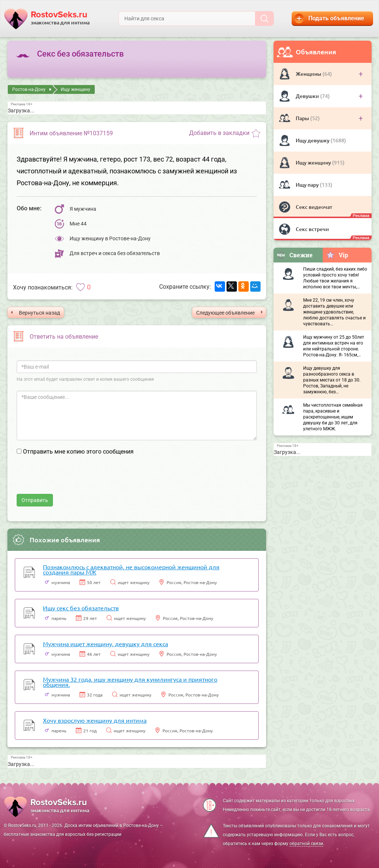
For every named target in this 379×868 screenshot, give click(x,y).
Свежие (295, 255)
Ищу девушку (313, 140)
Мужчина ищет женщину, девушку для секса (105, 644)
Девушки (308, 96)
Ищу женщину (314, 162)
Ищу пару (308, 185)
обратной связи (306, 844)
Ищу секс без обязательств (81, 608)
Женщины (309, 74)
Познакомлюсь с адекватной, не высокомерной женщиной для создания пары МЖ (131, 569)
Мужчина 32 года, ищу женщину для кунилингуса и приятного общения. (130, 682)
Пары (303, 118)
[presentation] (73, 479)
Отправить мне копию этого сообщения (78, 452)
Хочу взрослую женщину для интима (95, 720)
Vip (337, 255)
